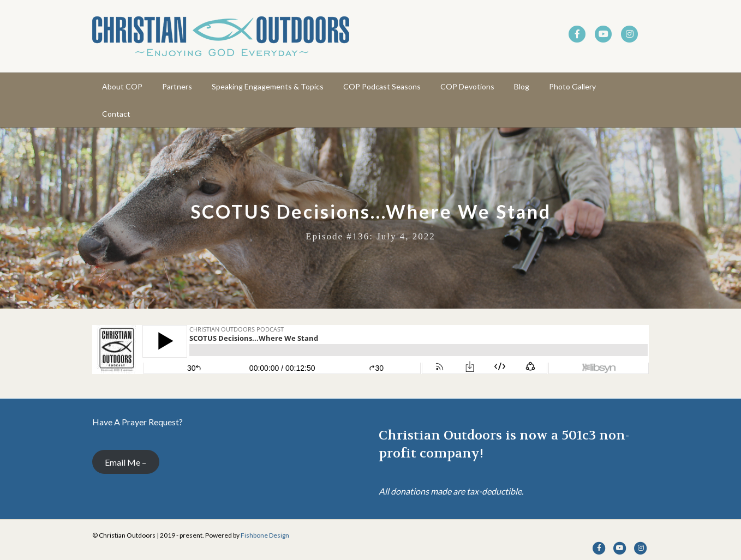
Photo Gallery (572, 86)
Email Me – (126, 462)
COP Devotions (467, 86)
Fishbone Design (265, 535)
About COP (122, 86)
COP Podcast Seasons (382, 86)
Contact (116, 114)
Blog (522, 86)
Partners (177, 86)
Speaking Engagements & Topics (268, 86)
